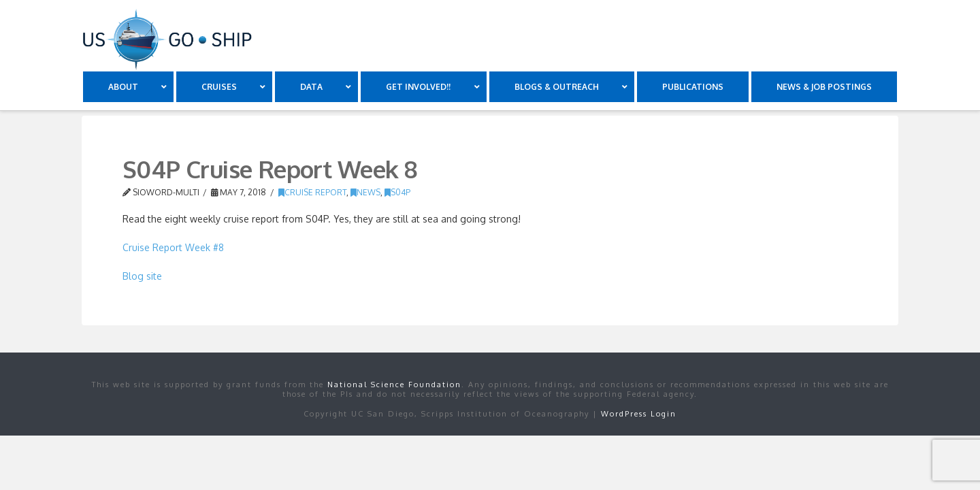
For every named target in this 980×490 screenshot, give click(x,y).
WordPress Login (639, 414)
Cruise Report (312, 192)
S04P (397, 192)
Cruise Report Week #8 (173, 247)
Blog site (142, 276)
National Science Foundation (394, 385)
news (365, 192)
